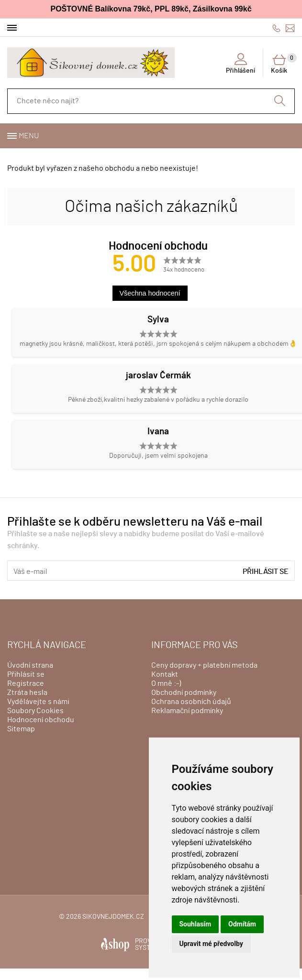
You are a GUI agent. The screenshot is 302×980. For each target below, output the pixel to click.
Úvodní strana (30, 665)
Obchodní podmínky (184, 693)
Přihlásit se (266, 572)
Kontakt (165, 674)
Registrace (26, 683)
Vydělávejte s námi (38, 702)
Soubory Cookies (35, 711)
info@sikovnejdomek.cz (290, 28)
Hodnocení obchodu (41, 720)
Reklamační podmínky (187, 711)
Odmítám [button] (242, 924)
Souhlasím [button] (196, 924)
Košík (283, 64)
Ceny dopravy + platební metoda (204, 665)
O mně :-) (166, 683)
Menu (29, 136)
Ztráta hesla (27, 693)
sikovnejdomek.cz (113, 917)
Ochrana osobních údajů (191, 702)
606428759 (276, 28)
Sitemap (21, 729)
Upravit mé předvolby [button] (211, 944)
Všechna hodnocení (150, 293)
